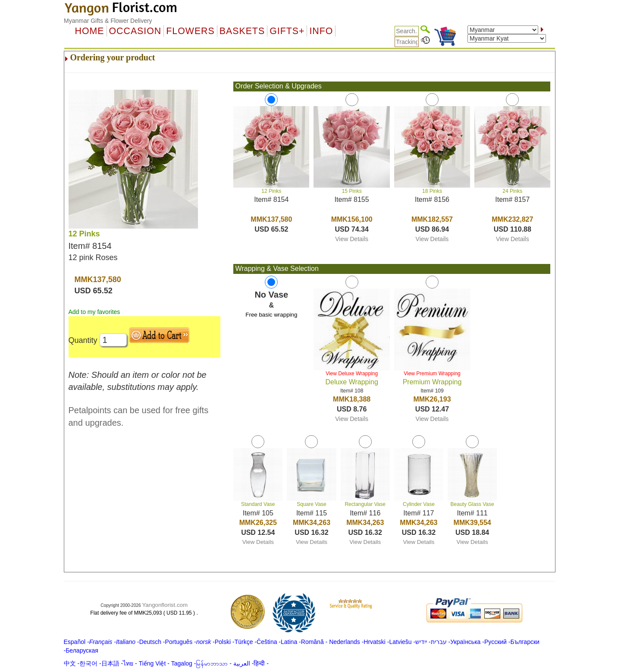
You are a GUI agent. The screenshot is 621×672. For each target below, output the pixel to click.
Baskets (242, 31)
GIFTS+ (287, 31)
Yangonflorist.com (165, 605)
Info (321, 31)
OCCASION (135, 31)
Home (90, 31)
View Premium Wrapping (432, 374)
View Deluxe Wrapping (352, 374)
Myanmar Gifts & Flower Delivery (108, 21)
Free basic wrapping (271, 315)
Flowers (190, 31)
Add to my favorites (94, 312)
